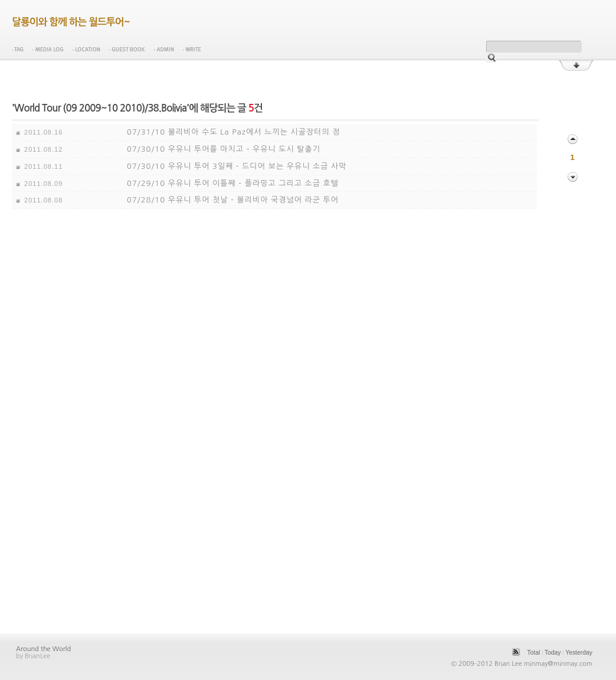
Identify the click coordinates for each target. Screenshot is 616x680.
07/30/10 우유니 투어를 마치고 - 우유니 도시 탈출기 (224, 149)
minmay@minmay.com (558, 664)
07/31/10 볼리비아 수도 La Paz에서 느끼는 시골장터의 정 (234, 132)
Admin (164, 49)
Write (192, 49)
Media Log (48, 49)
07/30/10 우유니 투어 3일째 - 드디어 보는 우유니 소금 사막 (237, 166)
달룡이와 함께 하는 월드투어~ (71, 22)
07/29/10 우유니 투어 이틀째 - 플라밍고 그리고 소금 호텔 (233, 183)
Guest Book (127, 49)
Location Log (86, 49)
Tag (18, 49)
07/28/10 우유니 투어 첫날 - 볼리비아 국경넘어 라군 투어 (233, 200)
